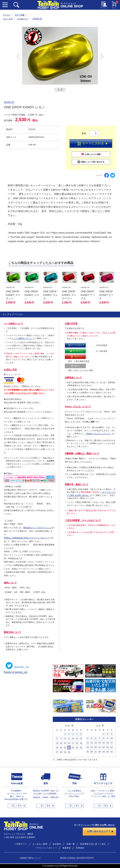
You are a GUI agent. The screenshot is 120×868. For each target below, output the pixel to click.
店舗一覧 (71, 844)
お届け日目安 (71, 323)
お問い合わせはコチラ (100, 831)
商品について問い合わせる (91, 162)
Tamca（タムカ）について (78, 406)
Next (102, 56)
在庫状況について (73, 378)
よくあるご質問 (40, 844)
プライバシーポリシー (46, 848)
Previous (18, 56)
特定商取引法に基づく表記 (93, 844)
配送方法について (12, 632)
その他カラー (23, 19)
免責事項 (67, 848)
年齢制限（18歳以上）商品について (82, 453)
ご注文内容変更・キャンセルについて (83, 520)
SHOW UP (37, 19)
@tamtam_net (17, 666)
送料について (10, 583)
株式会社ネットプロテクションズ (38, 528)
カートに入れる (92, 144)
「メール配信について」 (22, 338)
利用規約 (80, 848)
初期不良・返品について (77, 484)
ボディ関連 (20, 15)
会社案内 (57, 844)
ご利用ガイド (21, 844)
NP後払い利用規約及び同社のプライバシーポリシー (27, 538)
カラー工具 (8, 19)
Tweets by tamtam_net (16, 672)
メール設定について (13, 323)
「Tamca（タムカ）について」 (98, 434)
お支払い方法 (10, 370)
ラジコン (7, 15)
